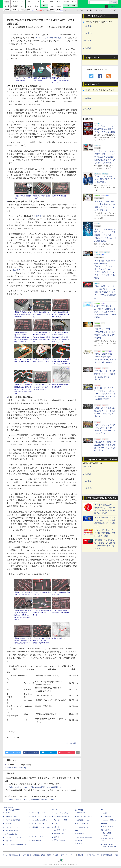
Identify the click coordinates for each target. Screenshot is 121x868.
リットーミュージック (61, 813)
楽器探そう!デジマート (62, 816)
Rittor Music (56, 810)
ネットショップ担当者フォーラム (42, 816)
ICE (102, 810)
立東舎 (56, 824)
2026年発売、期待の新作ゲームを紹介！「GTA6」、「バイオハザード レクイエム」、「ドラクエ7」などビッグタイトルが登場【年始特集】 (105, 269)
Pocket (69, 752)
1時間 (87, 22)
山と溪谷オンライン (61, 830)
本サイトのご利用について (11, 855)
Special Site (93, 58)
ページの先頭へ (72, 743)
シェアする (33, 752)
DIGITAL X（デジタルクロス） (41, 827)
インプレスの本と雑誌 (10, 834)
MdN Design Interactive (84, 837)
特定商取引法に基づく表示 (110, 855)
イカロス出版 (79, 810)
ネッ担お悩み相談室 (12, 831)
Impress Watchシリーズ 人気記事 (103, 459)
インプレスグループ (92, 855)
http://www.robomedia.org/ (16, 768)
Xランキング (93, 84)
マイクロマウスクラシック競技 (48, 38)
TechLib (79, 844)
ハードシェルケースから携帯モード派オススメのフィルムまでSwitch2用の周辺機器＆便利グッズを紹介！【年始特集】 (105, 157)
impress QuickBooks (110, 820)
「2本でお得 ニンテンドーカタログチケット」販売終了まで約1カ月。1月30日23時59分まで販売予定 (105, 292)
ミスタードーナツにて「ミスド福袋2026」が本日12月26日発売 (105, 533)
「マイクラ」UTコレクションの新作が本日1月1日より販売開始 (105, 179)
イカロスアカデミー (83, 827)
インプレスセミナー (38, 824)
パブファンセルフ (109, 827)
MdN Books (81, 834)
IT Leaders (9, 824)
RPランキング (91, 90)
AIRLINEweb (81, 813)
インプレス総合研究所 (13, 820)
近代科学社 (56, 837)
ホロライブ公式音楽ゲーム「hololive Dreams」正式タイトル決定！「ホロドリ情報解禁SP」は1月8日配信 (105, 312)
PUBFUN (104, 824)
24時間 (95, 22)
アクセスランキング (97, 16)
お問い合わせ (27, 855)
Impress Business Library (40, 820)
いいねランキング (107, 90)
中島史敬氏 (16, 270)
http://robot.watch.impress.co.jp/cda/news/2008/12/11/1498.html (32, 800)
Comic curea (107, 816)
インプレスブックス (38, 837)
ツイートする (16, 752)
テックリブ (78, 841)
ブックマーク (51, 752)
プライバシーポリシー (68, 855)
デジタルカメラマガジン (13, 837)
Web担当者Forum (11, 816)
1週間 (103, 22)
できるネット (10, 841)
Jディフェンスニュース (84, 816)
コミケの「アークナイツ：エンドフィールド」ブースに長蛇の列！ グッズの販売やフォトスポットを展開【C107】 (105, 394)
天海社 (105, 813)
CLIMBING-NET (59, 834)
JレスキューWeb (82, 824)
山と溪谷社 (56, 827)
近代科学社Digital (60, 840)
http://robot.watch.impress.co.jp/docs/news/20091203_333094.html (33, 787)
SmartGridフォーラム (38, 813)
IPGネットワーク (106, 830)
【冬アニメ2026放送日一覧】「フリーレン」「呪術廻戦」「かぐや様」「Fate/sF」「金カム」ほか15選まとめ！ (105, 235)
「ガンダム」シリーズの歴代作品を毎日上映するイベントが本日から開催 (105, 129)
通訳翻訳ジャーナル (83, 820)
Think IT (8, 813)
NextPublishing (36, 840)
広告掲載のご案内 (39, 855)
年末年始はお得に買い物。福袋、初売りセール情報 (102, 499)
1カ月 (110, 22)
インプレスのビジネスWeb (12, 810)
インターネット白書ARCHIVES (16, 844)
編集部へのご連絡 (53, 855)
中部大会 (38, 216)
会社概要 (81, 855)
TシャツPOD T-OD (61, 820)
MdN (76, 831)
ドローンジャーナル (12, 827)
